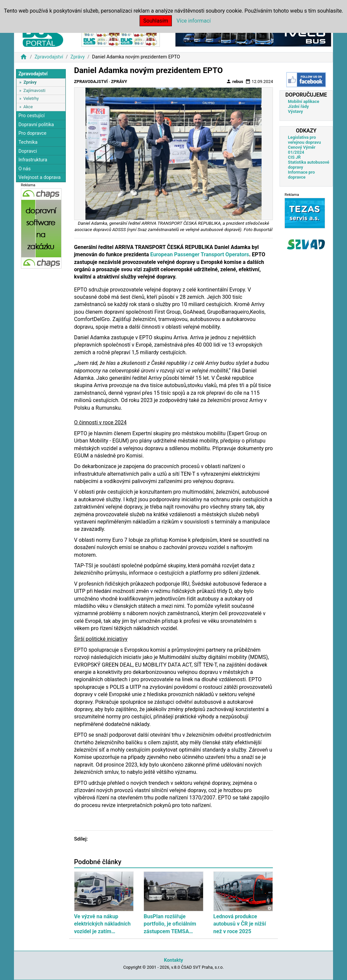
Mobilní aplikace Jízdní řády (303, 104)
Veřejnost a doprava (39, 177)
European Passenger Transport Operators (200, 254)
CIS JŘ (294, 157)
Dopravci (28, 151)
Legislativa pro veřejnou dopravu (304, 140)
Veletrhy (31, 98)
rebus (235, 81)
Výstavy (295, 111)
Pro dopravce (32, 133)
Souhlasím (156, 21)
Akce (28, 107)
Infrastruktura (33, 160)
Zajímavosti (34, 90)
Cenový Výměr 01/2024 (302, 150)
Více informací (194, 21)
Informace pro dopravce (301, 175)
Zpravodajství (49, 57)
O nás (24, 169)
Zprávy (78, 57)
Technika (28, 142)
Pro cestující (31, 116)
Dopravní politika (36, 125)
